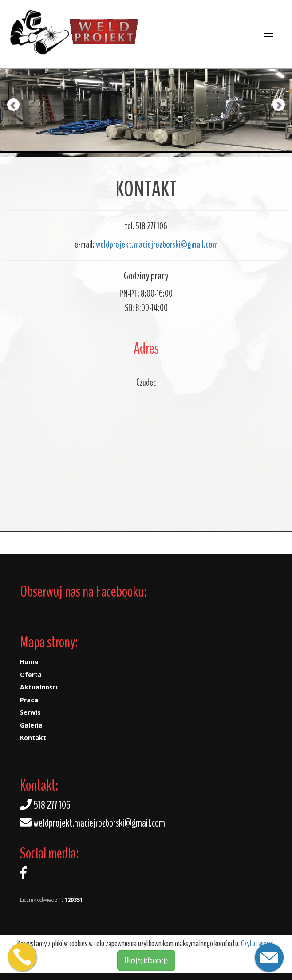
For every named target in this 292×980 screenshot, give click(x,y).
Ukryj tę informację (146, 960)
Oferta (31, 675)
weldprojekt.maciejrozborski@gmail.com (157, 244)
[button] (7, 76)
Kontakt (33, 738)
